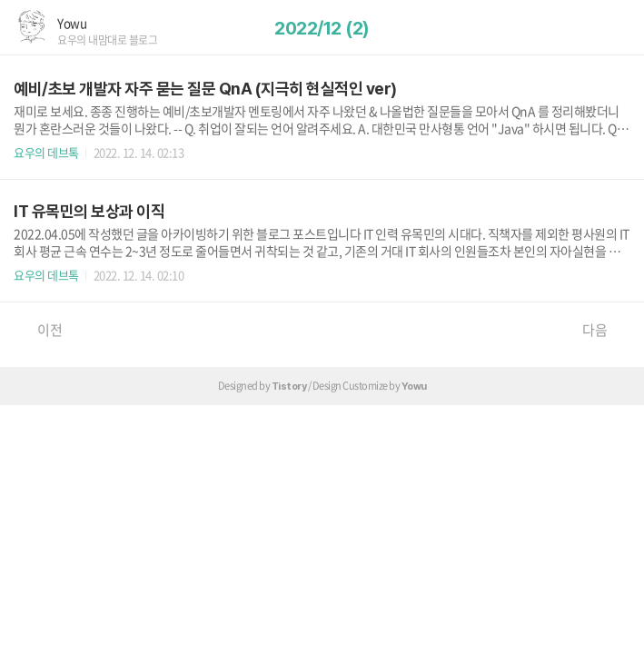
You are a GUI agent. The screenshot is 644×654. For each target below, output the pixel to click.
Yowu (72, 23)
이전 (40, 330)
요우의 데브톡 (46, 152)
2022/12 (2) (322, 28)
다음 (604, 330)
